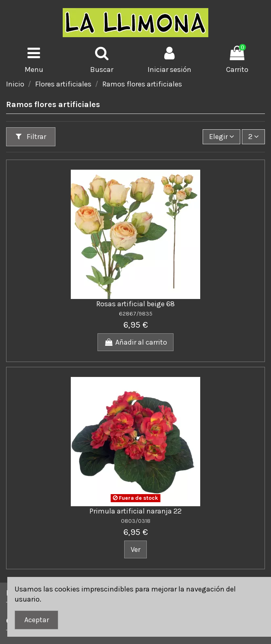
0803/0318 (136, 521)
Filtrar (31, 137)
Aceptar (37, 620)
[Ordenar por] (221, 137)
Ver (135, 549)
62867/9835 (136, 314)
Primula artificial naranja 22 (135, 511)
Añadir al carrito (135, 342)
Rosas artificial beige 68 (135, 304)
